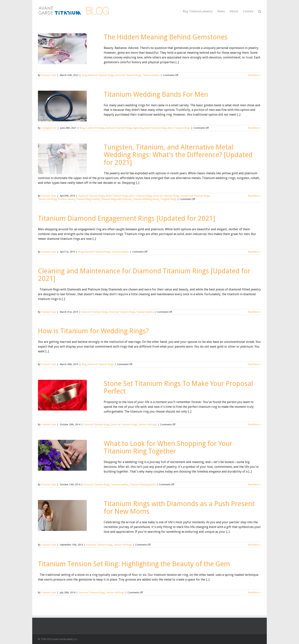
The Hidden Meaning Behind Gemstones (166, 37)
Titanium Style (49, 75)
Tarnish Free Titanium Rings (195, 196)
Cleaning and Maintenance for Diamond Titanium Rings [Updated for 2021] (144, 275)
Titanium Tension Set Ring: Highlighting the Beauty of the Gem (134, 564)
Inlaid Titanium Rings (155, 128)
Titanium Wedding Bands (146, 199)
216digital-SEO (49, 128)
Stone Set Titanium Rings (128, 75)
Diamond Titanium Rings (101, 75)
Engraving (138, 128)
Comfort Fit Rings (95, 128)
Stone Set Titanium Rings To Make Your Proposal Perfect (178, 387)
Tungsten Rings (168, 199)
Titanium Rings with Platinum (116, 199)
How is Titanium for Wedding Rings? (93, 331)
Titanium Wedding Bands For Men (156, 94)
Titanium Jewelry (151, 75)
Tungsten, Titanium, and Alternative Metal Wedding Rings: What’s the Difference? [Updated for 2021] (178, 155)
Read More (254, 75)
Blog (84, 75)
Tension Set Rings (47, 199)
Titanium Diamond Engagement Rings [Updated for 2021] (127, 218)
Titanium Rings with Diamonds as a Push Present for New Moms (179, 508)
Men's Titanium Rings (179, 128)
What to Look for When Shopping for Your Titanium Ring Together (168, 447)
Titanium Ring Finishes (88, 199)
